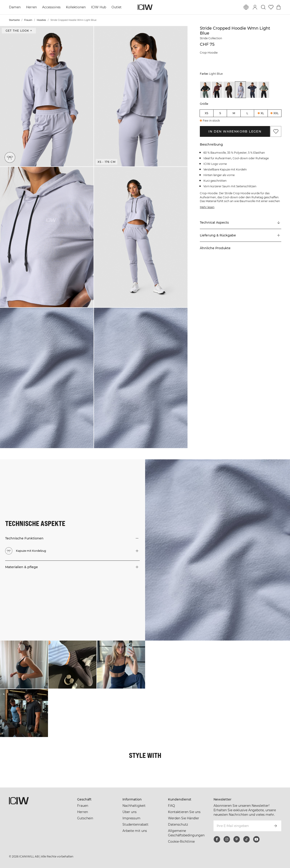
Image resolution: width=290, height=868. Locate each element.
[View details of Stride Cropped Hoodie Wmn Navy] (252, 90)
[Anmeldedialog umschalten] (255, 7)
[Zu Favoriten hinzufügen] (276, 131)
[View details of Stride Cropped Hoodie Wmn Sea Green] (264, 90)
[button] (47, 96)
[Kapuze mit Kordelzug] (10, 157)
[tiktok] (246, 839)
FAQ (171, 806)
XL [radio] (262, 113)
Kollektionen (76, 7)
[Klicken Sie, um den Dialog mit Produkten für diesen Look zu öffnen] (24, 665)
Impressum (131, 818)
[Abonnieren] (275, 826)
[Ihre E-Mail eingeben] (241, 826)
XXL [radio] (276, 113)
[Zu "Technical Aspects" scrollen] (240, 223)
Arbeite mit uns (135, 831)
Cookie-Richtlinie (181, 842)
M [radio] (234, 113)
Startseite (14, 20)
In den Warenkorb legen (235, 131)
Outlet (117, 7)
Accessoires (51, 7)
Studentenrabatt (135, 824)
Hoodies (41, 20)
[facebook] (217, 839)
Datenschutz (178, 824)
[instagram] (227, 839)
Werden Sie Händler (184, 818)
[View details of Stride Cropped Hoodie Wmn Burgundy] (217, 90)
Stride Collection (211, 38)
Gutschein (85, 818)
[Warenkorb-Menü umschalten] (279, 7)
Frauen (28, 20)
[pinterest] (237, 839)
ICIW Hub (99, 7)
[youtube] (256, 839)
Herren (31, 7)
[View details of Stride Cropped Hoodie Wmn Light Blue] (240, 90)
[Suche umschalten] (263, 7)
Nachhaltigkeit (134, 806)
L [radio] (247, 113)
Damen (15, 7)
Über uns (130, 812)
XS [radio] (206, 113)
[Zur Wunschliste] (271, 7)
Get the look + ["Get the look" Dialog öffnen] (19, 31)
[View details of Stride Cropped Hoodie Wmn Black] (205, 90)
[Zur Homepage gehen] (145, 7)
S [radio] (220, 113)
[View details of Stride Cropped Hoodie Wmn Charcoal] (229, 90)
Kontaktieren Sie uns (184, 812)
